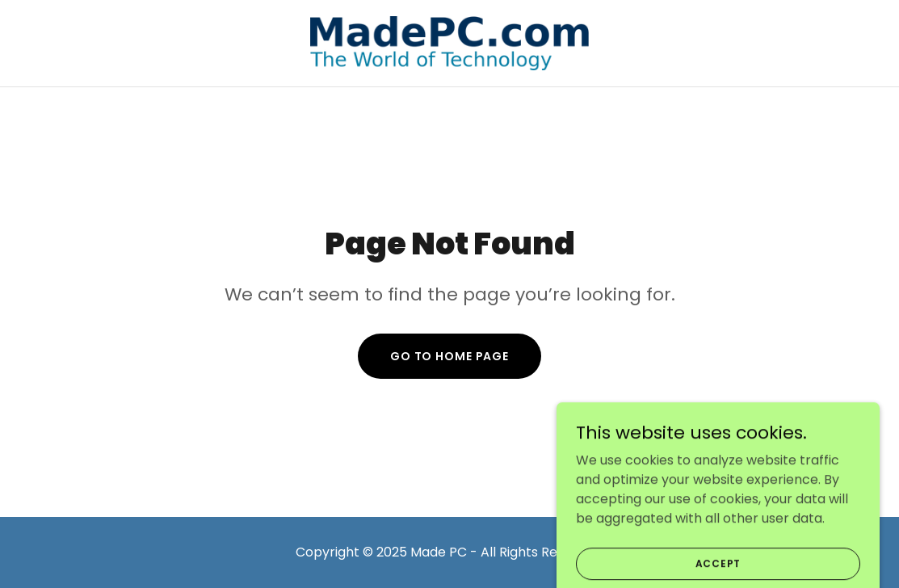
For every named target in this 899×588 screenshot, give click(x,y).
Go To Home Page (449, 356)
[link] (449, 42)
